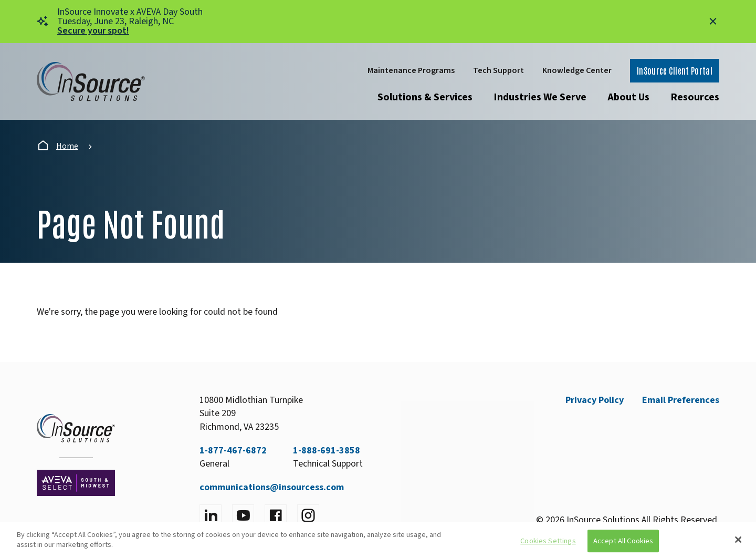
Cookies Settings (548, 541)
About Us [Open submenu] (628, 97)
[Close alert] (713, 22)
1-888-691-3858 (327, 451)
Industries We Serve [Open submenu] (540, 97)
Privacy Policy (595, 400)
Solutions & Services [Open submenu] (425, 97)
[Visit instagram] (308, 515)
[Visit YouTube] (243, 515)
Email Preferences (681, 400)
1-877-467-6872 (233, 451)
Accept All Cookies (623, 541)
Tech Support (498, 70)
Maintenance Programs (411, 70)
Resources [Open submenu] (695, 97)
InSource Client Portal (675, 70)
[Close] (739, 540)
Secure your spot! (93, 31)
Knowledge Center (577, 70)
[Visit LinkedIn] (211, 515)
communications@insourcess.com (272, 487)
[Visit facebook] (276, 515)
